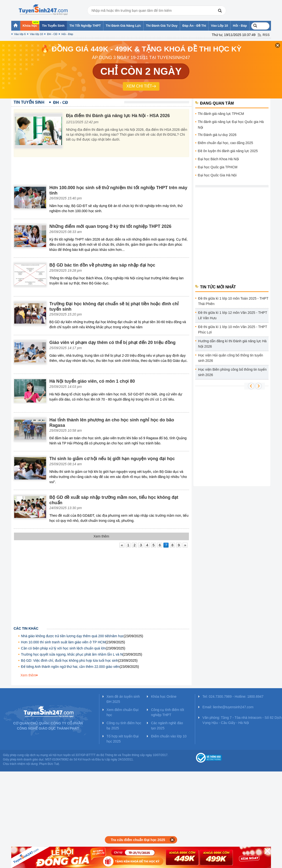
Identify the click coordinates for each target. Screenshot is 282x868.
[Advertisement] (102, 169)
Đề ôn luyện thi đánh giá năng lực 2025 (228, 151)
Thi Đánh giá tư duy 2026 (217, 135)
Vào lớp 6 (20, 34)
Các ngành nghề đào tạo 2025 (167, 726)
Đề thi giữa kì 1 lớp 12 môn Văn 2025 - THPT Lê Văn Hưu (233, 315)
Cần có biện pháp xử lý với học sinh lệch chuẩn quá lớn (63, 648)
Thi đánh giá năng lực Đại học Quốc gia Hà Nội (231, 125)
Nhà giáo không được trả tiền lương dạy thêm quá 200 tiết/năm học (72, 636)
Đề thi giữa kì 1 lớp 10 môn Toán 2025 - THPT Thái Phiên (233, 301)
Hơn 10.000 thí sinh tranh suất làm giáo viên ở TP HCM (63, 642)
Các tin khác (26, 628)
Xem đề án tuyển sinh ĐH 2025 (123, 699)
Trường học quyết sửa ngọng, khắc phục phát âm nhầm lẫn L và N (72, 654)
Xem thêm (28, 675)
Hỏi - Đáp (67, 34)
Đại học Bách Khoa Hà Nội (218, 159)
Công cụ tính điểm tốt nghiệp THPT (167, 712)
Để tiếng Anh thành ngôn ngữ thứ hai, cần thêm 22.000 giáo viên (70, 667)
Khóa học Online (164, 697)
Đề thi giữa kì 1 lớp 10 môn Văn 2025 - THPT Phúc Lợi (233, 330)
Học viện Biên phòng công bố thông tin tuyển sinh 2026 (233, 372)
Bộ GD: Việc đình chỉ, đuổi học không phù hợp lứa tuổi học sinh (70, 660)
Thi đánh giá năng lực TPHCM (221, 114)
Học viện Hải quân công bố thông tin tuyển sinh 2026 (231, 358)
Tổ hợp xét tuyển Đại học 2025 (123, 739)
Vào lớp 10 (36, 34)
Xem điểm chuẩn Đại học (123, 712)
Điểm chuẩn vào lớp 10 (169, 736)
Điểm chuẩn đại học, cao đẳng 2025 (226, 143)
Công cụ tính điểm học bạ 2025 (124, 726)
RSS (266, 35)
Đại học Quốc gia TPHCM (218, 167)
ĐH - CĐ (52, 34)
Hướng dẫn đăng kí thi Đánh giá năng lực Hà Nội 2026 (232, 344)
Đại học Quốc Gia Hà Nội (217, 175)
